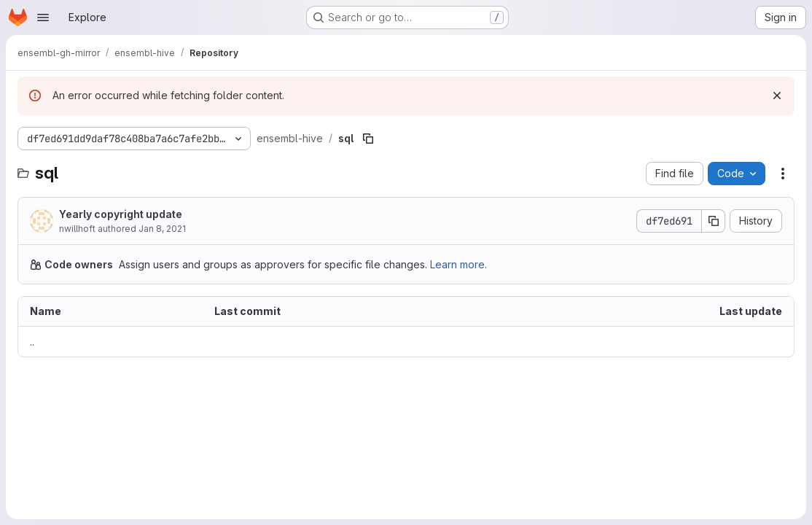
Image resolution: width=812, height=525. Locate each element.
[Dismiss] (777, 96)
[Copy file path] (368, 139)
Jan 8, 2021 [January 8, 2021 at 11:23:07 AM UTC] (162, 229)
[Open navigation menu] (43, 17)
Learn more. (458, 264)
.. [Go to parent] (32, 342)
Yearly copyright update (121, 214)
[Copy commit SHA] (714, 221)
